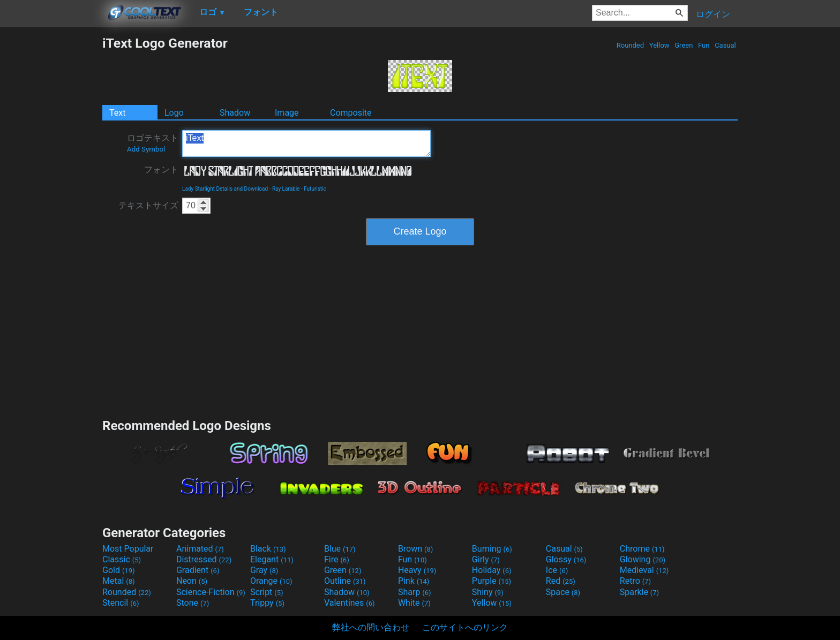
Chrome (642, 549)
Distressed (204, 559)
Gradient (198, 570)
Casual (725, 45)
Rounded (631, 45)
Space (563, 592)
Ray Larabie (286, 189)
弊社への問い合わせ (371, 627)
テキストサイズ (148, 205)
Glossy (566, 559)
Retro (635, 581)
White (414, 603)
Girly (486, 559)
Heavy (417, 570)
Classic (122, 559)
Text (117, 113)
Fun (704, 45)
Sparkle (639, 592)
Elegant (272, 559)
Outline (345, 581)
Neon (192, 581)
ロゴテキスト (153, 143)
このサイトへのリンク (465, 627)
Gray (264, 570)
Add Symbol (146, 149)
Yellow (659, 45)
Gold (119, 570)
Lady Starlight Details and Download (225, 189)
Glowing (643, 559)
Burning (492, 549)
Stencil (121, 603)
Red (561, 581)
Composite (351, 113)
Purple (492, 581)
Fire (337, 559)
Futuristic (315, 189)
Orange (271, 581)
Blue (340, 549)
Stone (193, 603)
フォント (161, 170)
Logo (174, 113)
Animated (200, 549)
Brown (415, 549)
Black (268, 549)
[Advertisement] (51, 196)
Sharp (415, 592)
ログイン (713, 14)
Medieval (644, 570)
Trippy (267, 603)
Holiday (492, 570)
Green (684, 45)
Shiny (488, 592)
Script (267, 592)
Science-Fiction (211, 592)
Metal (119, 581)
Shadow (235, 113)
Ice (557, 570)
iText (306, 144)
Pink (414, 581)
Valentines (350, 603)
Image (287, 113)
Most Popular (128, 549)
